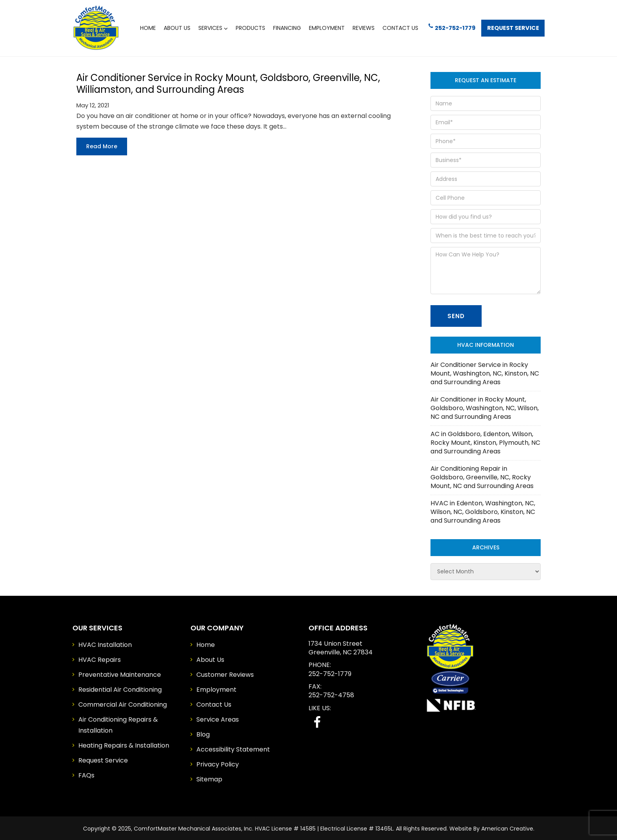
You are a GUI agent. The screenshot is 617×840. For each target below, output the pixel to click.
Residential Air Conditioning (120, 688)
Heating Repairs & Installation (124, 744)
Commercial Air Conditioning (123, 703)
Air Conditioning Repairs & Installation (118, 724)
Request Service (512, 27)
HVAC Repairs (100, 659)
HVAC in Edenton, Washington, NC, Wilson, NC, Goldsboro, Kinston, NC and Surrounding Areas (483, 511)
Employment (216, 688)
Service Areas (218, 718)
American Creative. (508, 827)
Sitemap (209, 778)
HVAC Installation (105, 644)
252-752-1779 (449, 27)
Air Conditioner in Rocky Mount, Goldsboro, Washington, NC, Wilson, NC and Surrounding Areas (485, 407)
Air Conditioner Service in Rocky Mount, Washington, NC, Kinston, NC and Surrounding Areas (485, 372)
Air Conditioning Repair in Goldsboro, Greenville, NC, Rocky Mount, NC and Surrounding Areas (482, 476)
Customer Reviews (225, 673)
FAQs (86, 774)
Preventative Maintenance (120, 673)
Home (206, 644)
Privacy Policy (218, 763)
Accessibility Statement (233, 748)
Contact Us (214, 703)
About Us (210, 659)
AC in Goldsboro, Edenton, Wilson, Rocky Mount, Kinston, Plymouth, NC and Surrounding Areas (485, 441)
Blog (203, 733)
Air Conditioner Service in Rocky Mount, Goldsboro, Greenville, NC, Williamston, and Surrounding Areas (228, 82)
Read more (102, 145)
